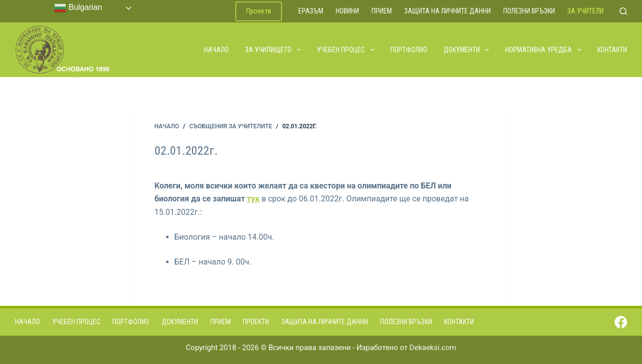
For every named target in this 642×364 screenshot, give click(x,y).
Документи (467, 50)
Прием (382, 11)
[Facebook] (621, 322)
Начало (216, 50)
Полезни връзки (529, 11)
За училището (274, 50)
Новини (347, 11)
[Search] (623, 11)
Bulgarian (78, 8)
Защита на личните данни (448, 11)
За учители (586, 11)
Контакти (612, 50)
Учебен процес (346, 50)
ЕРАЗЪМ (311, 11)
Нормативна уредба (544, 50)
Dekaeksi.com (433, 348)
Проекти (259, 11)
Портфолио (409, 50)
